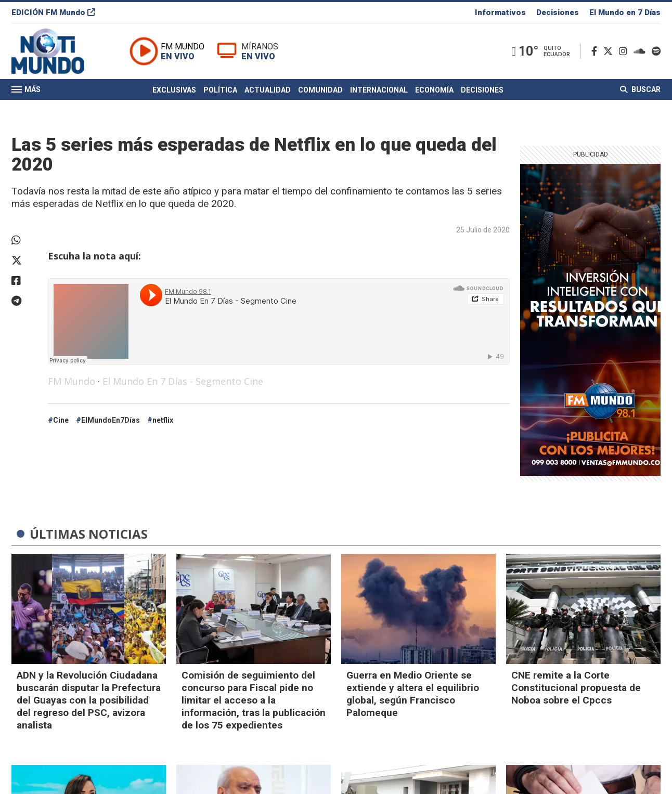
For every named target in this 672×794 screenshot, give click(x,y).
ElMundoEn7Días (111, 420)
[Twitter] (610, 51)
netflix (163, 420)
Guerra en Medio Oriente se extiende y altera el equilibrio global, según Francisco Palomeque (413, 694)
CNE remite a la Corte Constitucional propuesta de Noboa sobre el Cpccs (576, 688)
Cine (61, 420)
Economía (434, 90)
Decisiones (558, 12)
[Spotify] (656, 51)
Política (220, 90)
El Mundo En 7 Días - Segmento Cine (183, 381)
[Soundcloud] (642, 51)
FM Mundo (72, 381)
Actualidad (268, 90)
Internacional (379, 90)
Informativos (500, 12)
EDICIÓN (53, 12)
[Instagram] (625, 51)
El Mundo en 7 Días (625, 12)
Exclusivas (174, 90)
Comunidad (320, 90)
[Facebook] (596, 51)
